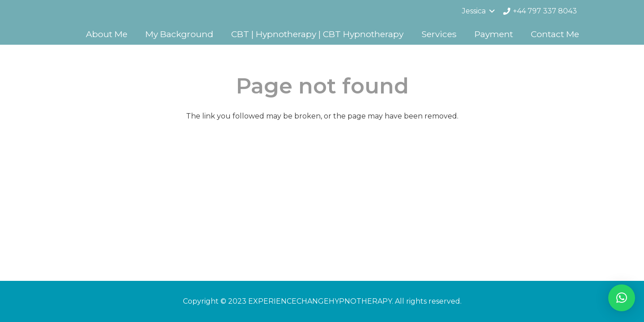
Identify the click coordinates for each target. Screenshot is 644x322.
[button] (622, 298)
